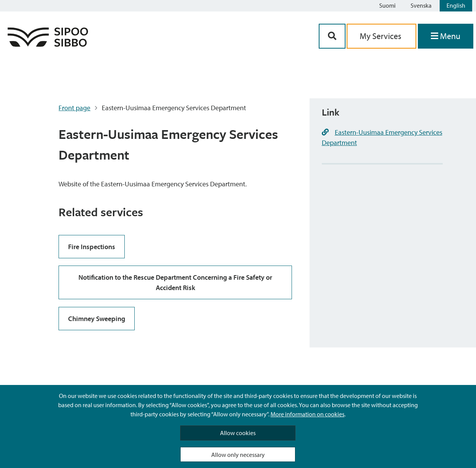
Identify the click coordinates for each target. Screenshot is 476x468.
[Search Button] (332, 36)
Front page (74, 108)
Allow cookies (238, 433)
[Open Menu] (446, 36)
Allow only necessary (238, 455)
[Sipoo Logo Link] (48, 44)
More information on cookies (307, 414)
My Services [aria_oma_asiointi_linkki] (381, 36)
